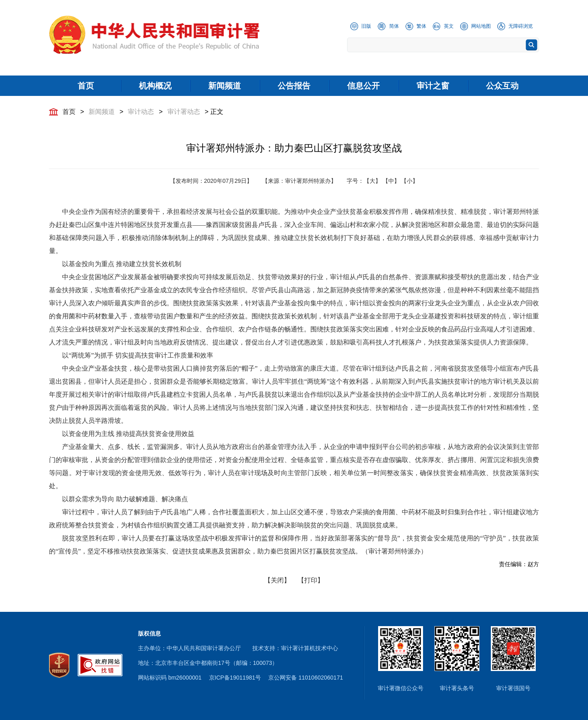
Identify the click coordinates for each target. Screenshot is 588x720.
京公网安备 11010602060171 (306, 678)
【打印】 (311, 580)
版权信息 (149, 633)
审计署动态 (184, 112)
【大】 (372, 181)
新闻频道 (102, 112)
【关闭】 (277, 580)
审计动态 (141, 112)
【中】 (391, 181)
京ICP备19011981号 (235, 678)
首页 (69, 112)
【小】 (410, 181)
